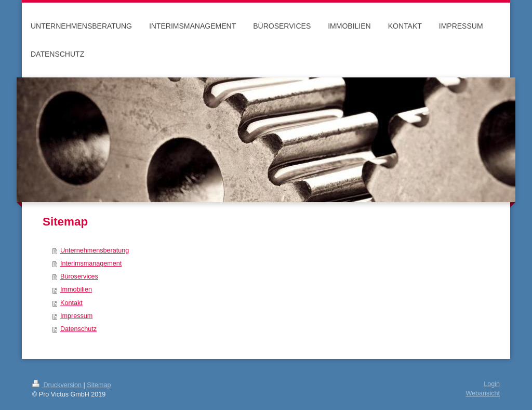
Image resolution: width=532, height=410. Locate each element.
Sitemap (99, 385)
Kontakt (71, 303)
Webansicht (483, 393)
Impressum (76, 316)
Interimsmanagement (91, 263)
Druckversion (58, 385)
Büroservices (79, 276)
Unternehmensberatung (95, 250)
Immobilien (76, 289)
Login (492, 384)
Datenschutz (78, 329)
